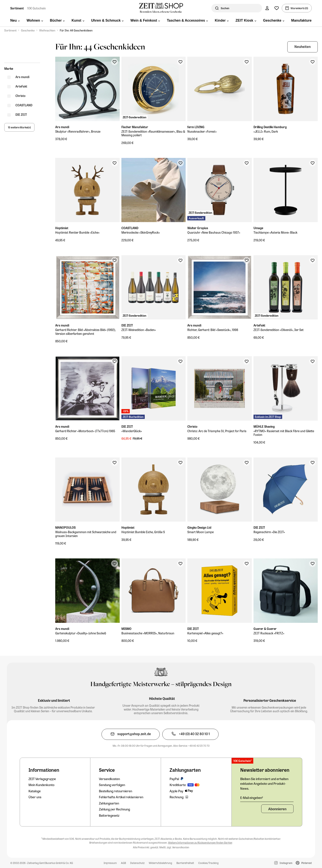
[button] (303, 47)
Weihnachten (47, 30)
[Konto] (267, 8)
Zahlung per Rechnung (114, 809)
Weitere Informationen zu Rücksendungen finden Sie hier (200, 843)
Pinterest (304, 863)
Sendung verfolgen (112, 785)
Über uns (35, 797)
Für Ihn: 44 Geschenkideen (76, 30)
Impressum (110, 863)
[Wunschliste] (277, 8)
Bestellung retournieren (116, 791)
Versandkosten (109, 779)
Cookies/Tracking (208, 863)
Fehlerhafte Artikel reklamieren (121, 797)
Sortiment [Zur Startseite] (17, 8)
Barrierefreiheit (185, 863)
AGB (123, 863)
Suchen (225, 8)
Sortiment (10, 30)
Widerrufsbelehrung (160, 863)
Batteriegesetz (109, 815)
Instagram (283, 863)
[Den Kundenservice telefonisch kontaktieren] (190, 734)
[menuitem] (15, 21)
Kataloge (35, 791)
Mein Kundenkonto (41, 785)
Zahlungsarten (109, 803)
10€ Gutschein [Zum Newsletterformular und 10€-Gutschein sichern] (37, 8)
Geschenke (28, 30)
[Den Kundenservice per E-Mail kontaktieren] (131, 734)
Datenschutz (137, 863)
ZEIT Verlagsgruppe (42, 779)
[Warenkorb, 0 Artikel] (297, 8)
